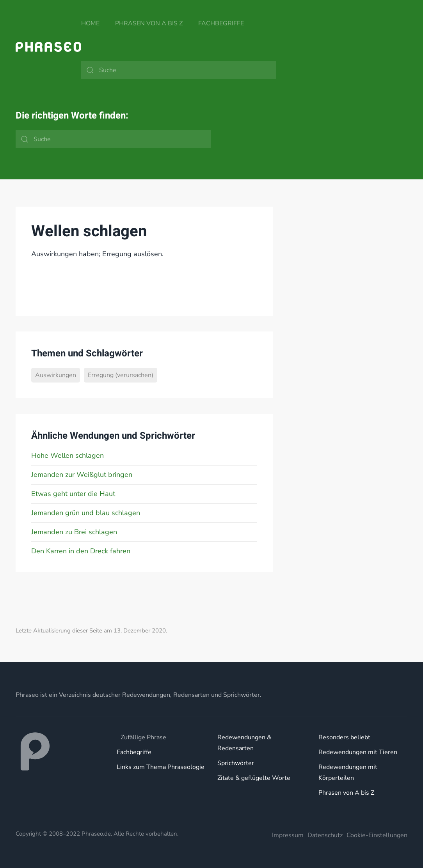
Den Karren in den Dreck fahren (81, 551)
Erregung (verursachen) (121, 375)
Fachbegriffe (221, 23)
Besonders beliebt (344, 737)
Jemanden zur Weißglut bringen (82, 475)
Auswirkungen (56, 375)
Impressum (288, 835)
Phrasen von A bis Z (149, 23)
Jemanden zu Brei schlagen (74, 532)
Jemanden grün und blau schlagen (86, 513)
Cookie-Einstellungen (377, 835)
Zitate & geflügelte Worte (254, 778)
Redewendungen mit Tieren (358, 752)
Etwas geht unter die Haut (73, 494)
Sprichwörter (236, 763)
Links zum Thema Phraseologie (161, 767)
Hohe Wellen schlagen (68, 455)
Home (90, 23)
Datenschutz (325, 835)
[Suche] (179, 70)
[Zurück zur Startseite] (48, 47)
